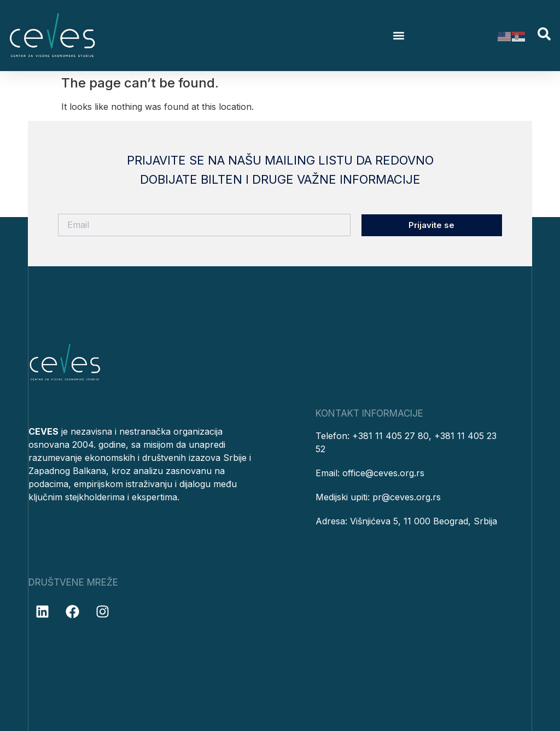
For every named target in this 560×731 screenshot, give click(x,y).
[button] (399, 36)
